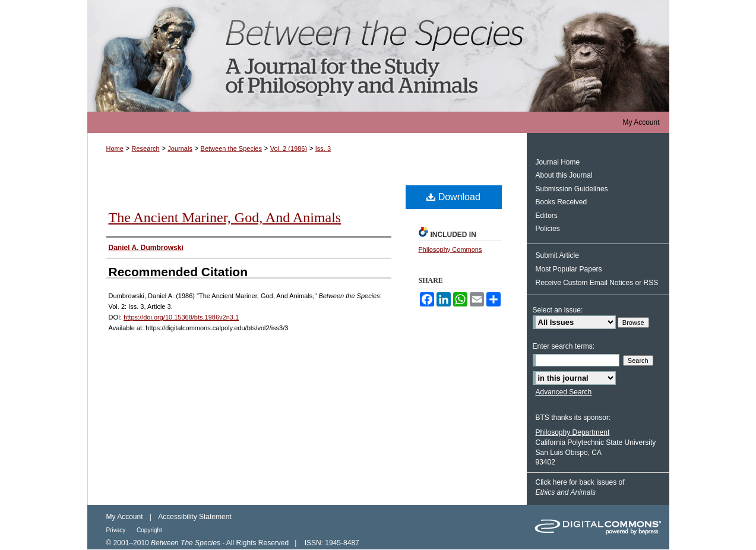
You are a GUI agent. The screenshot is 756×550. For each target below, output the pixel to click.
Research (146, 148)
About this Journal (564, 175)
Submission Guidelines (572, 189)
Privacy (117, 530)
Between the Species (378, 56)
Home (115, 148)
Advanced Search (564, 392)
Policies (548, 229)
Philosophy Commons (450, 249)
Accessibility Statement (194, 517)
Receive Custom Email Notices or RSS (597, 283)
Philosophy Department (573, 432)
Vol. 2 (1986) (289, 148)
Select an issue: (558, 310)
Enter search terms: (564, 346)
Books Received (562, 202)
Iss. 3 (323, 148)
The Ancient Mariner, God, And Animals (225, 217)
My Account (125, 517)
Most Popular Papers (569, 269)
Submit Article (557, 255)
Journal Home (558, 162)
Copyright (149, 530)
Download (453, 197)
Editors (547, 216)
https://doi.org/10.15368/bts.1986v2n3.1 (181, 317)
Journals (180, 148)
